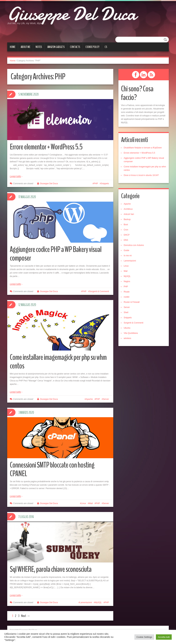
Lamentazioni (86, 602)
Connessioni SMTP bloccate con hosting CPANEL (52, 469)
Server (106, 399)
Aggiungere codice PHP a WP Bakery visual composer (56, 254)
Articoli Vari (129, 214)
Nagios (127, 281)
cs (106, 47)
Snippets (105, 184)
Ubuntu (127, 328)
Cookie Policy (92, 47)
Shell (126, 312)
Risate (127, 292)
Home (13, 47)
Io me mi (128, 256)
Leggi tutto (15, 176)
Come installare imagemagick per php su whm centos (58, 362)
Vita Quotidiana (131, 333)
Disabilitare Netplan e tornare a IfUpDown (143, 148)
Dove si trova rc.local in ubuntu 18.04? (141, 175)
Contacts (75, 47)
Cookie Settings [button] (144, 637)
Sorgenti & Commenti (99, 291)
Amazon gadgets (56, 47)
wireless (127, 338)
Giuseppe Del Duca (72, 14)
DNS (126, 240)
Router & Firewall (132, 302)
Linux (84, 503)
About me (25, 47)
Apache (89, 399)
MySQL (98, 602)
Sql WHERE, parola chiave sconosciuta (51, 569)
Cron (126, 230)
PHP (96, 184)
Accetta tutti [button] (164, 637)
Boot (126, 225)
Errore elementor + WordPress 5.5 (46, 147)
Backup (127, 219)
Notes (39, 47)
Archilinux (128, 209)
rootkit (127, 297)
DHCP (127, 235)
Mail (91, 503)
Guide (126, 250)
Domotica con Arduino (134, 245)
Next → (26, 616)
